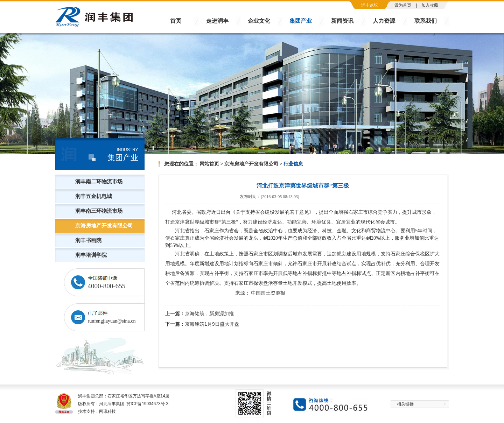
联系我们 (426, 21)
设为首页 (403, 5)
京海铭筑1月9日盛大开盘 (212, 324)
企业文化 (259, 21)
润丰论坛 (370, 5)
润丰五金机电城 (94, 196)
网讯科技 (107, 411)
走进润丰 (217, 21)
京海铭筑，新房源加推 (209, 313)
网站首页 (209, 164)
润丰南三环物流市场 (99, 211)
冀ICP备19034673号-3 (147, 404)
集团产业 (301, 21)
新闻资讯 (342, 21)
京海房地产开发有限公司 (104, 226)
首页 (176, 21)
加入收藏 (430, 5)
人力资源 (384, 21)
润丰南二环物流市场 (99, 182)
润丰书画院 (88, 240)
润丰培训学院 (91, 255)
